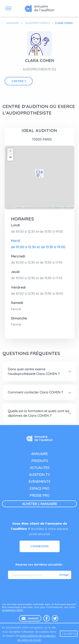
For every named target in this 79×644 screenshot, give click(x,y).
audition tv (39, 475)
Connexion (39, 546)
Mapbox (30, 207)
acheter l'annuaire (40, 504)
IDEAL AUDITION (40, 130)
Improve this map (64, 207)
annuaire (39, 454)
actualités (40, 468)
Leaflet (18, 207)
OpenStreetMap (45, 207)
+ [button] (10, 151)
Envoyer (64, 575)
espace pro (39, 488)
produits (40, 461)
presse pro (40, 495)
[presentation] (40, 591)
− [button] (10, 158)
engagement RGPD (13, 610)
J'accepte (69, 634)
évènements (39, 482)
